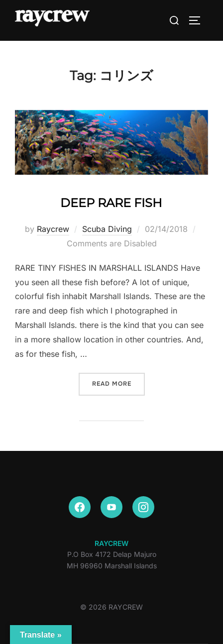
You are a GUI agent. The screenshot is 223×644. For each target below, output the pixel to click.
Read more (118, 383)
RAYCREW (111, 543)
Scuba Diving (107, 229)
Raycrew (53, 229)
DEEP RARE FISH (111, 203)
